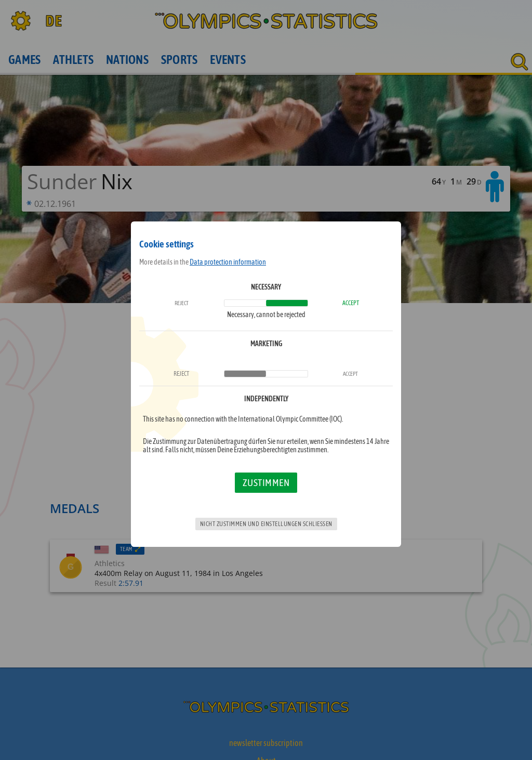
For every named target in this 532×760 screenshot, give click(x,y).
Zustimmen (266, 482)
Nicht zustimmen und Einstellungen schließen (266, 524)
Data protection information (228, 262)
